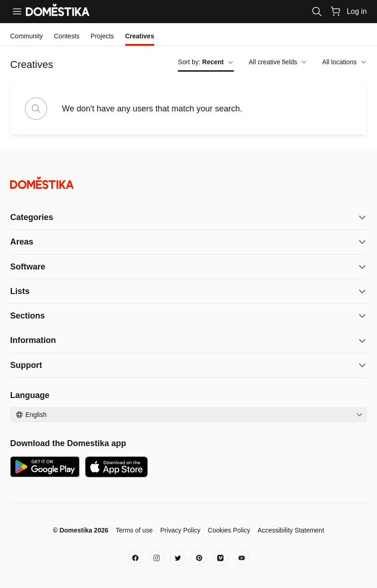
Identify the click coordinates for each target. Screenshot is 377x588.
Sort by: (206, 62)
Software (28, 267)
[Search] (317, 12)
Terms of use (134, 530)
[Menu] (17, 12)
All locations (344, 62)
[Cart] (335, 11)
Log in (357, 11)
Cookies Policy (229, 530)
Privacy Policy (180, 530)
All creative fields (278, 62)
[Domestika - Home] (188, 183)
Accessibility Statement (291, 530)
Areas (22, 242)
